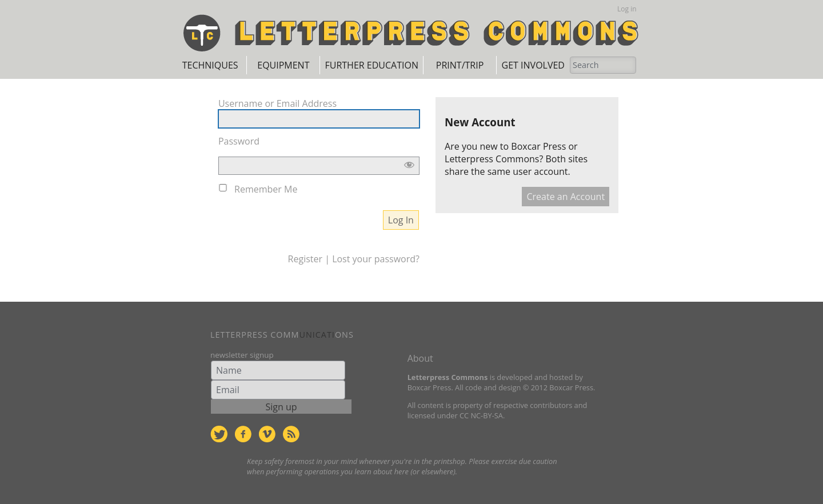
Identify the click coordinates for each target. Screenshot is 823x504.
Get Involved (533, 65)
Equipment (283, 65)
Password (239, 141)
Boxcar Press (538, 146)
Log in (627, 9)
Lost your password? (376, 259)
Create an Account (566, 197)
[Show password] (409, 166)
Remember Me (266, 189)
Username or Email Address (277, 103)
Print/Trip (460, 65)
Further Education (371, 65)
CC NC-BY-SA (481, 415)
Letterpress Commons (492, 159)
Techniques (210, 65)
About (420, 358)
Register (305, 259)
